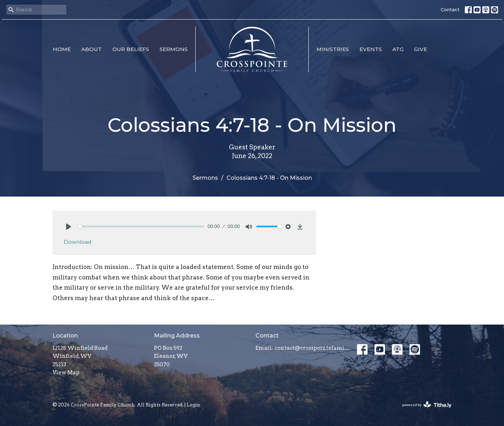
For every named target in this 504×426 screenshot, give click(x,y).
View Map (66, 372)
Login (193, 405)
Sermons (174, 49)
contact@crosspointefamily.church (312, 348)
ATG (398, 49)
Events (371, 49)
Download (78, 242)
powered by (427, 405)
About (92, 49)
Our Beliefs (131, 49)
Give (421, 49)
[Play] (69, 227)
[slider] (141, 226)
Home (62, 49)
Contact (450, 9)
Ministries (333, 49)
